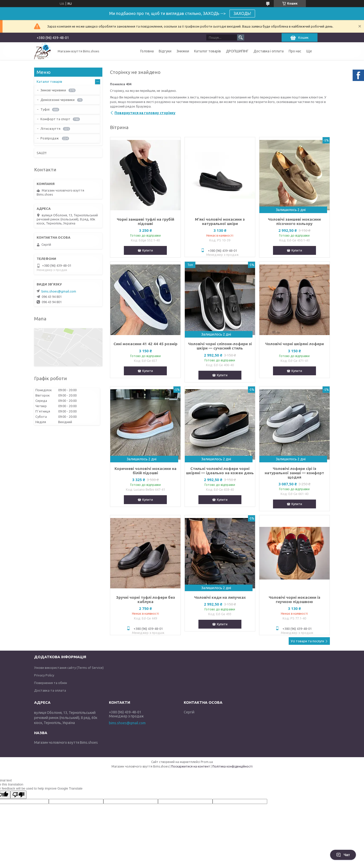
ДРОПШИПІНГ (237, 51)
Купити (148, 250)
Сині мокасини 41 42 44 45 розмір (145, 344)
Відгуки (165, 51)
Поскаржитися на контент (191, 766)
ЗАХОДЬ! (242, 13)
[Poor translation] (18, 795)
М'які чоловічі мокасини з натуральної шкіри (220, 221)
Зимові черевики (53, 90)
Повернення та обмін (51, 683)
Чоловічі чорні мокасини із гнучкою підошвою (294, 600)
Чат (343, 855)
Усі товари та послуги (307, 641)
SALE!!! (42, 153)
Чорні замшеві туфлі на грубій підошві (145, 221)
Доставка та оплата (50, 690)
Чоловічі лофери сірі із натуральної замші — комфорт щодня (294, 473)
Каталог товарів (208, 51)
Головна (147, 51)
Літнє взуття (50, 129)
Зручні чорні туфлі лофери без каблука (145, 600)
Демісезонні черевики (58, 100)
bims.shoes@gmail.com (59, 291)
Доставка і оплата (269, 51)
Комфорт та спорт (55, 119)
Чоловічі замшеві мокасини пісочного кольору (294, 221)
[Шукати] (241, 37)
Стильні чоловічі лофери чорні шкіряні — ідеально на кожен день (220, 471)
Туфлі (45, 109)
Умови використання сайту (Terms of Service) (69, 668)
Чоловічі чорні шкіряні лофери (294, 344)
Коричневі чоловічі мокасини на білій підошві (145, 471)
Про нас (295, 51)
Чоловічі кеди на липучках (220, 597)
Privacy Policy (44, 675)
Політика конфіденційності (232, 766)
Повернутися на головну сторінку (145, 113)
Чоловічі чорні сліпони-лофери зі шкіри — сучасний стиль (220, 346)
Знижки (183, 51)
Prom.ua (207, 762)
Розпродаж (50, 138)
